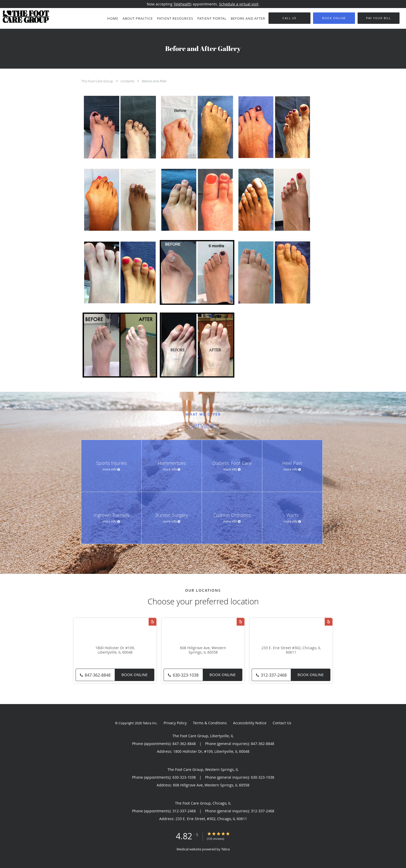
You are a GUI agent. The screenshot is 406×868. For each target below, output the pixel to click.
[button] (334, 18)
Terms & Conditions (210, 723)
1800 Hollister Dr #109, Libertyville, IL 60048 (115, 650)
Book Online (135, 675)
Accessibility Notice (250, 723)
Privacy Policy (175, 723)
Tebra (225, 849)
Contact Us (282, 723)
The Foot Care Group (98, 81)
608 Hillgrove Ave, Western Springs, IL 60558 (203, 650)
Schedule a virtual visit (239, 4)
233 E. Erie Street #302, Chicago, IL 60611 (291, 650)
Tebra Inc (150, 723)
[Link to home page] (25, 17)
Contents (128, 81)
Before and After (154, 81)
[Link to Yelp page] (153, 622)
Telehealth (183, 4)
